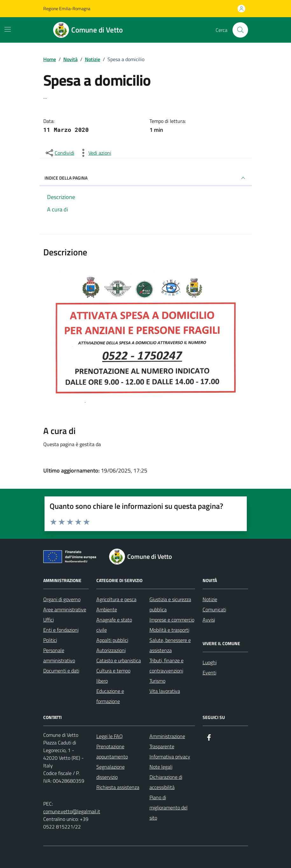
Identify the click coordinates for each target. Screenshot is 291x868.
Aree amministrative (65, 609)
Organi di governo (62, 599)
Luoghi (210, 662)
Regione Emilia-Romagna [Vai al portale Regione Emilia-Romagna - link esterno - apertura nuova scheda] (67, 8)
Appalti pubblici (112, 640)
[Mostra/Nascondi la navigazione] (8, 29)
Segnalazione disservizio (111, 772)
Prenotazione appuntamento (112, 751)
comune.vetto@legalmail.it (72, 811)
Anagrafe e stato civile (114, 625)
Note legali (161, 767)
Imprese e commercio (172, 620)
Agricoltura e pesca (116, 599)
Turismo (157, 681)
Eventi (209, 672)
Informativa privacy (170, 757)
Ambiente (107, 609)
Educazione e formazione (110, 696)
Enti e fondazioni (61, 630)
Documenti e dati (61, 671)
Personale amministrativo (59, 655)
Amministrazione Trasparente (167, 741)
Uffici (48, 620)
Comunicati (214, 609)
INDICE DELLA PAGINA (146, 178)
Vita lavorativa (165, 691)
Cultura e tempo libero (113, 676)
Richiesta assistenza (118, 787)
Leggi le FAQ (110, 736)
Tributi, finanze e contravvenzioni (166, 665)
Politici (50, 640)
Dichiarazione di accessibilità (166, 782)
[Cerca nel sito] (240, 30)
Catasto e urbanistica (119, 660)
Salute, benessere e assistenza (170, 645)
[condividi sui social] (59, 153)
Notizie (210, 599)
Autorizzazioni (111, 650)
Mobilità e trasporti (169, 630)
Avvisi (209, 620)
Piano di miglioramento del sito (169, 808)
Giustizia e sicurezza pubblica (170, 604)
